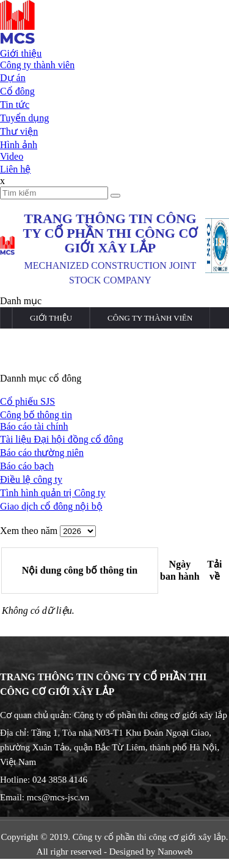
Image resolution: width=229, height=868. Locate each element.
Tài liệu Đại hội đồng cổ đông (62, 439)
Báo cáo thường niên (42, 453)
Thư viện (19, 131)
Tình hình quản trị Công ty (53, 493)
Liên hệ (15, 169)
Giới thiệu (21, 53)
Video (12, 156)
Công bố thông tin (36, 415)
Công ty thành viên (37, 65)
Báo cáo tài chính (34, 426)
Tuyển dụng (24, 118)
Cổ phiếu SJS (27, 401)
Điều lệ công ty (31, 479)
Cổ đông (17, 91)
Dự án (13, 78)
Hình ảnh (19, 145)
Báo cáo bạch (27, 466)
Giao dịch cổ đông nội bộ (51, 506)
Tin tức (15, 105)
